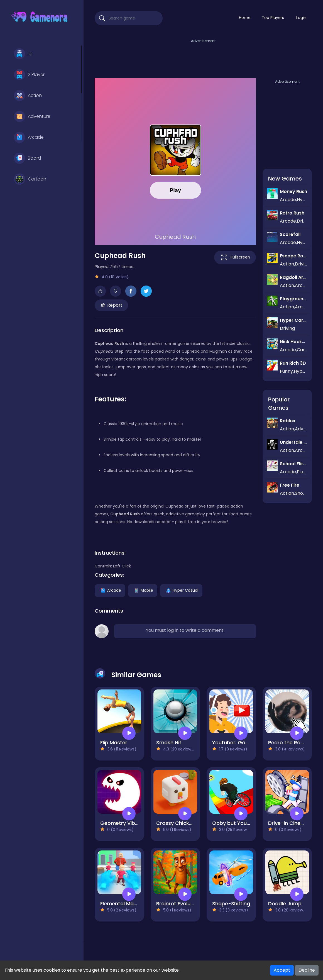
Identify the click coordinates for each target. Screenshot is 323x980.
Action (28, 96)
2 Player (29, 75)
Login (301, 18)
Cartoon (30, 179)
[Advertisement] (203, 57)
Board (27, 158)
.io (23, 54)
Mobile (143, 590)
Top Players (273, 18)
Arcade (29, 137)
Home (245, 18)
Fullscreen (235, 257)
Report (112, 305)
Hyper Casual (181, 590)
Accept (282, 970)
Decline (307, 970)
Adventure (32, 116)
